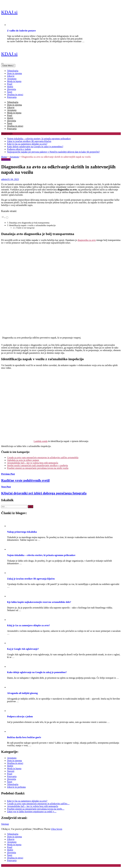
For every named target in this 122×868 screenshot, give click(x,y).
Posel (10, 84)
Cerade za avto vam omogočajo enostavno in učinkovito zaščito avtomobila (43, 458)
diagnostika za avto (87, 240)
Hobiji (10, 87)
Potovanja (12, 97)
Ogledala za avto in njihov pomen (23, 460)
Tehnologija (13, 71)
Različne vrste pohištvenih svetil (25, 480)
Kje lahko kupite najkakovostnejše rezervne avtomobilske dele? (39, 602)
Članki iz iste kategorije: (26, 228)
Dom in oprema (14, 73)
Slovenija (11, 89)
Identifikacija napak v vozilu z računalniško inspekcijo (32, 225)
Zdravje (11, 76)
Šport (10, 92)
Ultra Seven (57, 829)
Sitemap (5, 824)
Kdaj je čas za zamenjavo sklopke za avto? (27, 144)
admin (4, 179)
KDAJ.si (9, 12)
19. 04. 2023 (13, 179)
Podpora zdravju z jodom (19, 149)
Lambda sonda (41, 441)
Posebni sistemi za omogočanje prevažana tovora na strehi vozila (38, 468)
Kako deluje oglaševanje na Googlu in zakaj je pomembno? (35, 147)
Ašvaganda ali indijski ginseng (22, 693)
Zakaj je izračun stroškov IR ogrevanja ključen (29, 141)
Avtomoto (12, 79)
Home (4, 157)
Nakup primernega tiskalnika (22, 532)
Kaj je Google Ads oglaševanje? (23, 649)
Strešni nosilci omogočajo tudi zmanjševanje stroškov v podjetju (37, 465)
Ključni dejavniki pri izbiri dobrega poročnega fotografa (44, 493)
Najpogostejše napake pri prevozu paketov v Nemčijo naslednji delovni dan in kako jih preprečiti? (53, 152)
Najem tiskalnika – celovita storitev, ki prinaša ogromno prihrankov (39, 139)
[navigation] (61, 84)
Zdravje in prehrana (16, 787)
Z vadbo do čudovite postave (21, 31)
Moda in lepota (14, 81)
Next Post (6, 487)
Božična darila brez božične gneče (24, 737)
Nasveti (11, 771)
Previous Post (8, 474)
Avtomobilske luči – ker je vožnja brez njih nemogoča (33, 463)
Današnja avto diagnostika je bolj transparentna (29, 223)
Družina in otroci (15, 95)
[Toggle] (7, 217)
